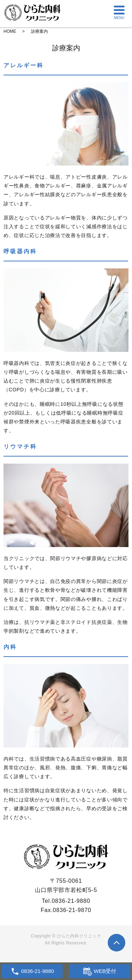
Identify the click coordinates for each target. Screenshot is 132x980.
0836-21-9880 (71, 901)
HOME (10, 31)
